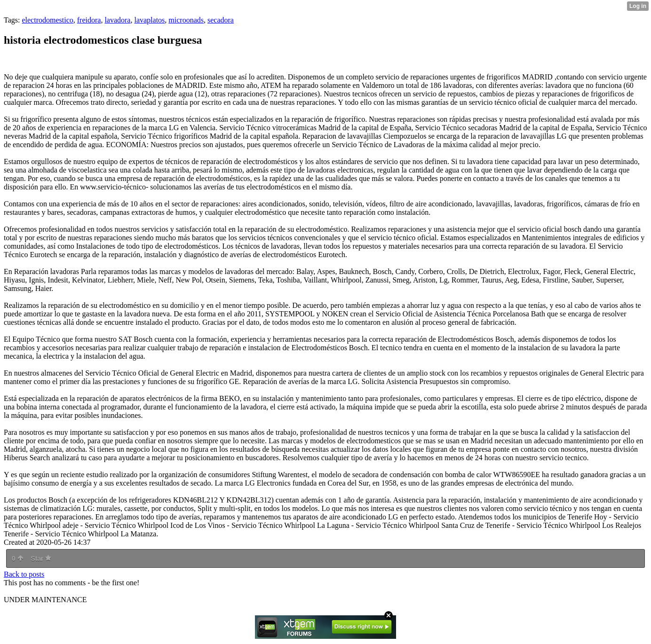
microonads (186, 20)
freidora (89, 20)
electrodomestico (47, 20)
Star (41, 558)
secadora (221, 20)
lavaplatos (149, 20)
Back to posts (24, 574)
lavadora (117, 20)
